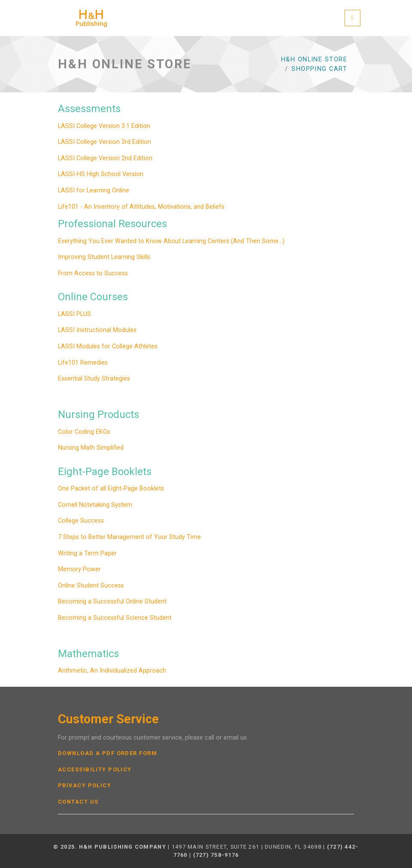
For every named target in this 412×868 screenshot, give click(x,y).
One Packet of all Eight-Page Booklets (111, 489)
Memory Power (79, 569)
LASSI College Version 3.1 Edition (104, 126)
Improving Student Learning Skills (104, 257)
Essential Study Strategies (94, 379)
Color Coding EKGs (84, 432)
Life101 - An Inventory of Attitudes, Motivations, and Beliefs (141, 207)
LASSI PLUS (74, 314)
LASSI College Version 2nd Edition (105, 158)
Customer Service (108, 719)
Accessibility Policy (95, 770)
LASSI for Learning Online (94, 190)
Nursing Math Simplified (91, 448)
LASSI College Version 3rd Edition (105, 142)
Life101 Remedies (83, 363)
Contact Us (78, 802)
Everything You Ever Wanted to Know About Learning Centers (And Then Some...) (171, 241)
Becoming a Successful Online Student (112, 602)
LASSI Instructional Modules (97, 330)
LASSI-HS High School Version (101, 174)
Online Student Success (91, 586)
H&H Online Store (314, 59)
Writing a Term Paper (87, 553)
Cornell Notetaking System (95, 505)
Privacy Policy (85, 786)
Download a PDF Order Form (108, 753)
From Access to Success (93, 273)
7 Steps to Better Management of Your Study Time (129, 537)
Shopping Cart (319, 69)
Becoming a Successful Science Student (115, 618)
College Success (81, 521)
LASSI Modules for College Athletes (108, 346)
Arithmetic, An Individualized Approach (112, 671)
